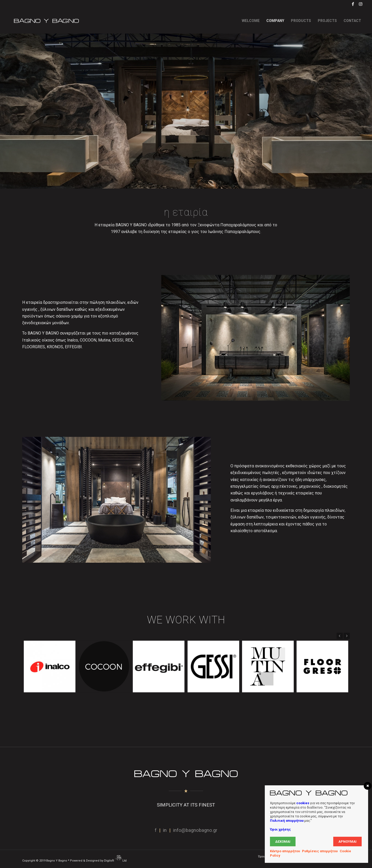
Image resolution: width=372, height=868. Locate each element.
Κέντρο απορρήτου (285, 851)
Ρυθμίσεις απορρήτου (320, 851)
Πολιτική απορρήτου (287, 821)
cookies (303, 803)
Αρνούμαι (347, 842)
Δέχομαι (283, 842)
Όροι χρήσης (280, 829)
